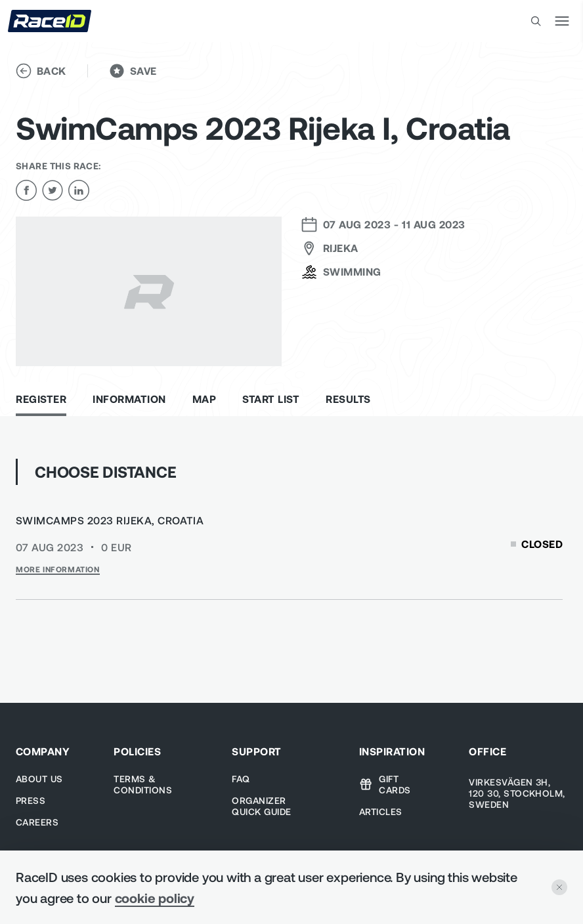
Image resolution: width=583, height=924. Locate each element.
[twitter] (53, 190)
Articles (381, 811)
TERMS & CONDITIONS (143, 784)
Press (31, 800)
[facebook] (26, 190)
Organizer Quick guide (261, 806)
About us (39, 779)
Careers (37, 822)
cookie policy (155, 898)
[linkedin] (79, 190)
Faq (241, 779)
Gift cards (385, 784)
